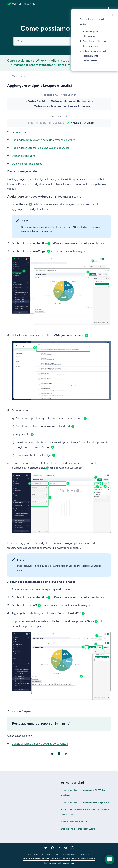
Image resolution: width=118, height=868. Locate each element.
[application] (109, 859)
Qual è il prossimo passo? (27, 164)
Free (31, 123)
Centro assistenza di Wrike (26, 61)
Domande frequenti (24, 156)
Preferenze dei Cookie (83, 859)
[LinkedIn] (66, 754)
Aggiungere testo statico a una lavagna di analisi (40, 148)
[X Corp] (52, 754)
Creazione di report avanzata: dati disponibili (85, 802)
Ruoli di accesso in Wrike (74, 822)
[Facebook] (59, 754)
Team (43, 123)
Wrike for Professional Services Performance (62, 106)
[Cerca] (59, 41)
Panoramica (19, 132)
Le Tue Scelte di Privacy (57, 863)
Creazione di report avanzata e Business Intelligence (47, 65)
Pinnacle (75, 123)
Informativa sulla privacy (36, 859)
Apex (90, 123)
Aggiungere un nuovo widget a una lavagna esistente (43, 140)
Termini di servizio (60, 859)
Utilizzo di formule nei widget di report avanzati (40, 744)
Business (58, 123)
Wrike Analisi (37, 101)
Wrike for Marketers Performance (72, 101)
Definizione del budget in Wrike (78, 829)
